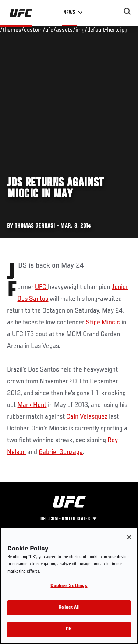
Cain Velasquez (87, 417)
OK (69, 629)
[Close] (129, 537)
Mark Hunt (32, 405)
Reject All (69, 608)
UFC (41, 287)
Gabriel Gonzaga (61, 452)
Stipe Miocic (103, 323)
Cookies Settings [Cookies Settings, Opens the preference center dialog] (69, 586)
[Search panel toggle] (127, 11)
